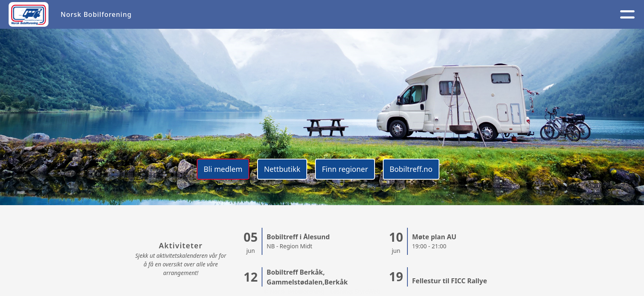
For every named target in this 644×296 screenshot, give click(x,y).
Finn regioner (345, 169)
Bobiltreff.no (412, 169)
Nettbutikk (281, 169)
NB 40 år (552, 15)
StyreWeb (368, 291)
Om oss (350, 15)
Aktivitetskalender (286, 15)
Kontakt (448, 15)
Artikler (225, 15)
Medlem (398, 15)
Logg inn (500, 15)
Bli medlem (221, 169)
